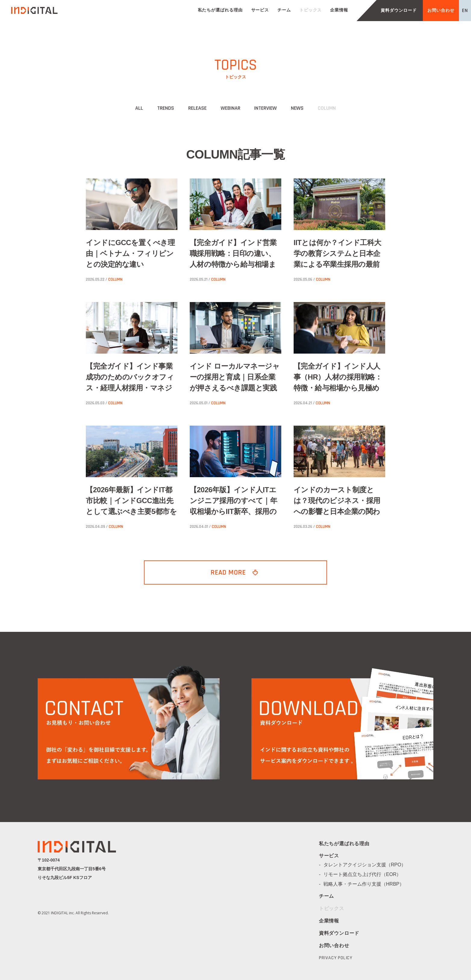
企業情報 (339, 10)
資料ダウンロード (399, 11)
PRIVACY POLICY (336, 958)
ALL (139, 108)
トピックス (311, 10)
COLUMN (327, 108)
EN (465, 10)
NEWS (297, 108)
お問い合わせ (441, 11)
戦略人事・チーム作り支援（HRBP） (366, 884)
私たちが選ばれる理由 (220, 10)
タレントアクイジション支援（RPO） (367, 865)
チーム (284, 10)
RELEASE (197, 108)
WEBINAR (231, 108)
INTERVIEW (265, 108)
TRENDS (166, 108)
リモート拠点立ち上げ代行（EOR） (365, 874)
